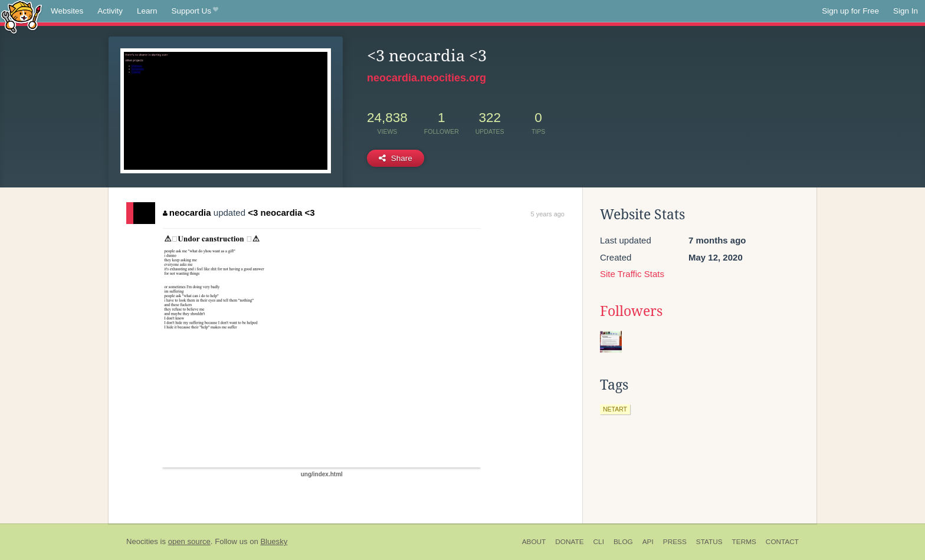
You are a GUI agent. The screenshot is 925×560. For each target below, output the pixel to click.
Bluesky (274, 541)
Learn (147, 11)
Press (675, 542)
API (648, 542)
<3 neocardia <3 (281, 213)
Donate (569, 542)
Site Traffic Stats (632, 274)
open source (189, 541)
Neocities (142, 541)
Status (709, 542)
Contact (782, 542)
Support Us (195, 11)
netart (615, 409)
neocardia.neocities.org (427, 78)
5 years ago (548, 214)
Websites (67, 11)
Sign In (906, 11)
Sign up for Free (850, 11)
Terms (744, 542)
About (534, 542)
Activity (110, 11)
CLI (599, 542)
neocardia (187, 213)
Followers (631, 311)
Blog (623, 542)
